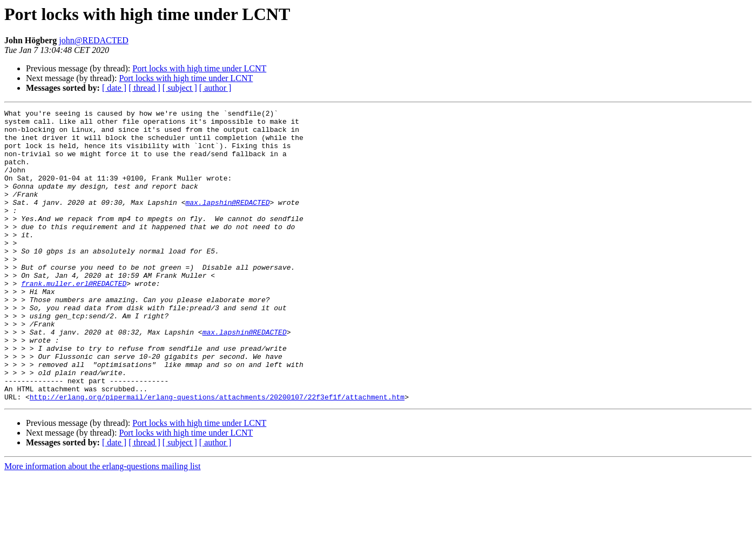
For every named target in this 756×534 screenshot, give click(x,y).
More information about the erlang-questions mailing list (102, 525)
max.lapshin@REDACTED (227, 222)
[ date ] (114, 88)
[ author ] (215, 88)
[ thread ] (144, 88)
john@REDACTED (94, 40)
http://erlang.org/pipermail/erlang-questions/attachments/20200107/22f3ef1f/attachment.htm (217, 455)
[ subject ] (180, 88)
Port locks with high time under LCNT (199, 68)
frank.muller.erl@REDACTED (74, 319)
